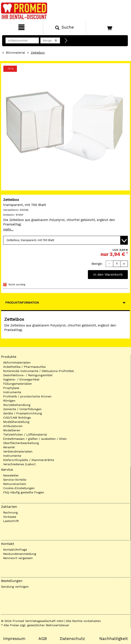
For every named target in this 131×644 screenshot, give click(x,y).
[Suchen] (64, 28)
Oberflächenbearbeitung (21, 443)
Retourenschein (15, 484)
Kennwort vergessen (18, 558)
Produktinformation (22, 303)
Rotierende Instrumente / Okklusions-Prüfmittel (38, 371)
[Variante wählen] (65, 240)
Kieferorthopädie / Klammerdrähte (29, 460)
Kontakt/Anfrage (15, 550)
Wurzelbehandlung (17, 405)
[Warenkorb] (108, 28)
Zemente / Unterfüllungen (22, 409)
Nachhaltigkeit (114, 639)
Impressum (14, 639)
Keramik (9, 447)
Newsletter (11, 475)
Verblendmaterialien (18, 451)
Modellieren (12, 430)
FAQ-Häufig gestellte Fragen (24, 492)
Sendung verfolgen (15, 587)
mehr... (8, 229)
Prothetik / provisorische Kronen (27, 396)
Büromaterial (15, 53)
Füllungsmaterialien (18, 384)
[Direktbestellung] (66, 41)
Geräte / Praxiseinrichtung (23, 413)
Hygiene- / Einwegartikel (21, 379)
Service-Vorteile (15, 480)
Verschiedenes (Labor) (19, 464)
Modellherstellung (16, 422)
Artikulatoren (13, 426)
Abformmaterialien (17, 362)
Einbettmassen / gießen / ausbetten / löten (35, 439)
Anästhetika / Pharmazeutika (24, 367)
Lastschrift (11, 521)
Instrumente (12, 392)
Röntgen (9, 401)
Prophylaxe (11, 388)
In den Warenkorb (108, 274)
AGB (43, 639)
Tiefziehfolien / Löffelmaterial (25, 434)
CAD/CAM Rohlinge (17, 418)
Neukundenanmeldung (20, 554)
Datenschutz (72, 639)
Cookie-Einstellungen (19, 488)
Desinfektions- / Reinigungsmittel (28, 375)
